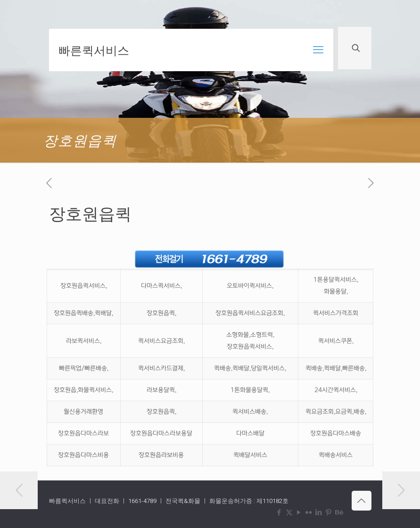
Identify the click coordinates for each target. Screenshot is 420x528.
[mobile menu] (318, 50)
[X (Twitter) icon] (289, 512)
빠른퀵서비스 (94, 50)
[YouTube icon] (299, 512)
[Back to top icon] (362, 501)
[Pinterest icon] (329, 512)
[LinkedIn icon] (319, 512)
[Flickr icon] (309, 512)
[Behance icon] (339, 512)
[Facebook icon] (279, 512)
